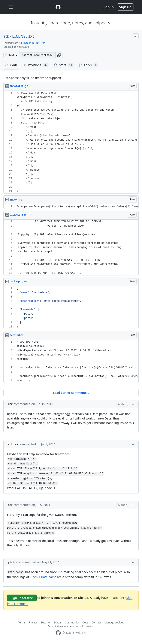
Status (58, 622)
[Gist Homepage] (58, 7)
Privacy (33, 622)
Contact (96, 622)
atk (6, 36)
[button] (59, 55)
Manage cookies (114, 622)
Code (11, 65)
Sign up (125, 7)
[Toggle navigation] (11, 7)
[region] (71, 142)
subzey (13, 444)
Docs (85, 622)
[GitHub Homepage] (58, 633)
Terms (22, 622)
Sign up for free (22, 598)
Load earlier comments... (71, 393)
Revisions (36, 65)
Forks (88, 65)
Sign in (108, 7)
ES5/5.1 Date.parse (43, 577)
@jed (11, 414)
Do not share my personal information (71, 626)
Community (72, 622)
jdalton (13, 562)
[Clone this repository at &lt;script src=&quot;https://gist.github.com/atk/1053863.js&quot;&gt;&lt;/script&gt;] (37, 55)
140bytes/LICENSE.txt (32, 43)
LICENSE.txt (23, 36)
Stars (64, 65)
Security (46, 622)
